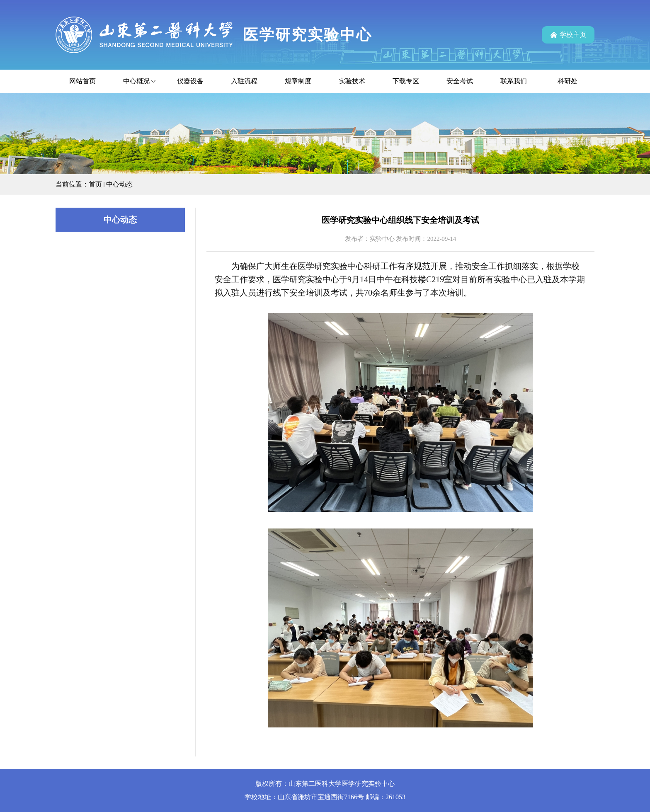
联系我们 (514, 81)
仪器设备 (190, 81)
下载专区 (406, 81)
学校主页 (573, 35)
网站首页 (82, 81)
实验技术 (352, 81)
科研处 (568, 81)
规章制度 (298, 81)
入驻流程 (244, 81)
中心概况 (136, 81)
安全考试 (460, 81)
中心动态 (119, 184)
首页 (95, 184)
